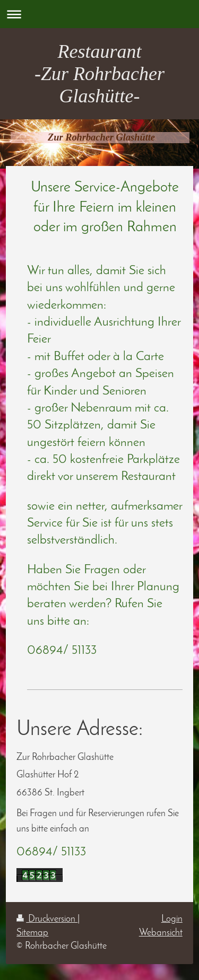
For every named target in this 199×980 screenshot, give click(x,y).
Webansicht (161, 933)
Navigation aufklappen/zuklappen (99, 14)
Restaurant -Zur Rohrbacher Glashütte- (99, 74)
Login (172, 919)
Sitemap (32, 933)
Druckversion (47, 919)
